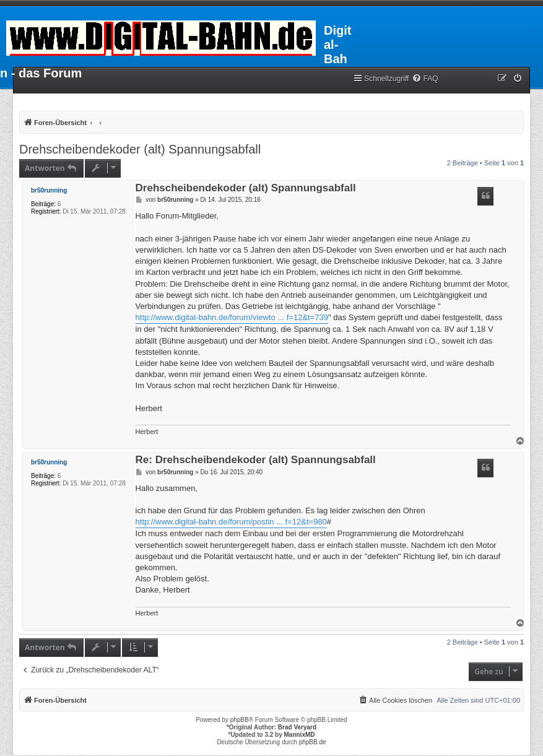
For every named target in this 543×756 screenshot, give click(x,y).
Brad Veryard (297, 727)
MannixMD (300, 735)
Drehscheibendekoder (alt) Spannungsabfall (140, 149)
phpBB (240, 720)
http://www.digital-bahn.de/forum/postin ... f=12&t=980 (231, 522)
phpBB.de (313, 742)
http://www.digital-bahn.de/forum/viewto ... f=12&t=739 (232, 317)
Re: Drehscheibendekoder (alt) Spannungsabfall (256, 460)
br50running (49, 190)
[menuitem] (425, 79)
